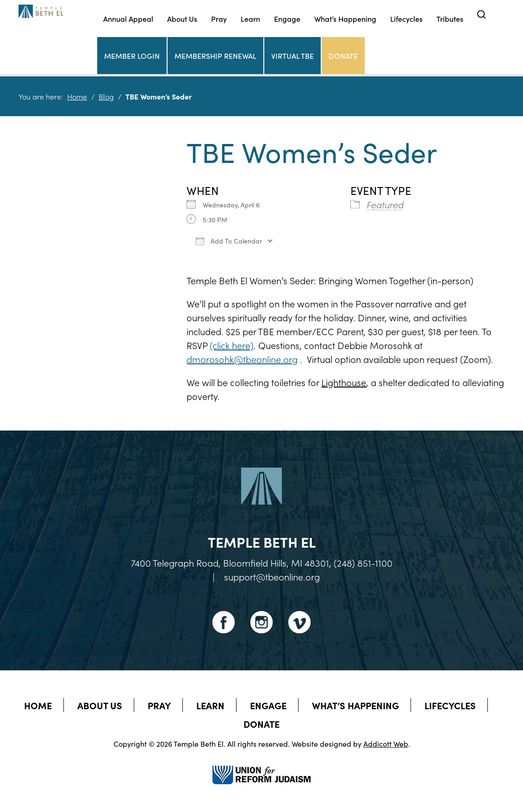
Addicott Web (386, 743)
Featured (385, 204)
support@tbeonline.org (272, 576)
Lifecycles (406, 19)
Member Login (132, 56)
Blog (106, 96)
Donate (343, 56)
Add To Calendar (229, 241)
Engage (287, 19)
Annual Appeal (128, 19)
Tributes (450, 19)
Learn (250, 19)
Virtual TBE (293, 56)
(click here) (232, 345)
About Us (182, 19)
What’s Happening (345, 19)
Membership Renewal (215, 56)
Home (77, 96)
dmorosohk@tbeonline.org (242, 359)
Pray (219, 19)
